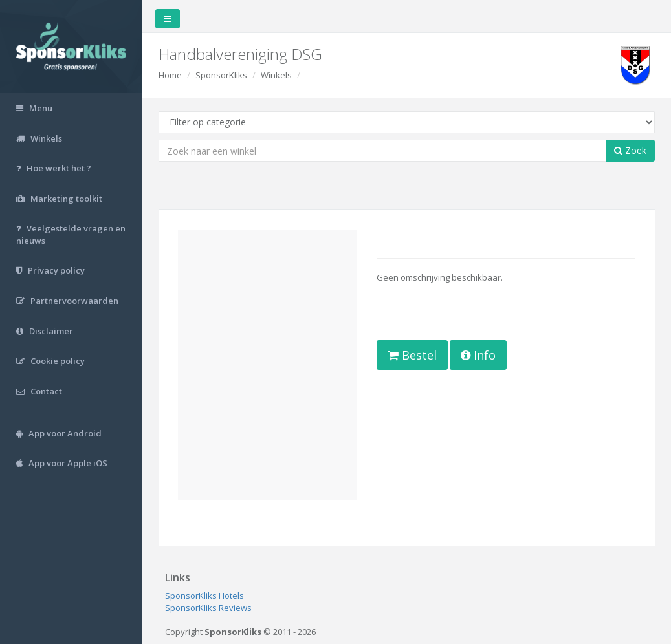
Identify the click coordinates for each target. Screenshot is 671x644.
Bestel (412, 355)
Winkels (276, 75)
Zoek (630, 150)
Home (170, 75)
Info (478, 355)
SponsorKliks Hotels (204, 596)
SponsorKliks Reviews (208, 608)
